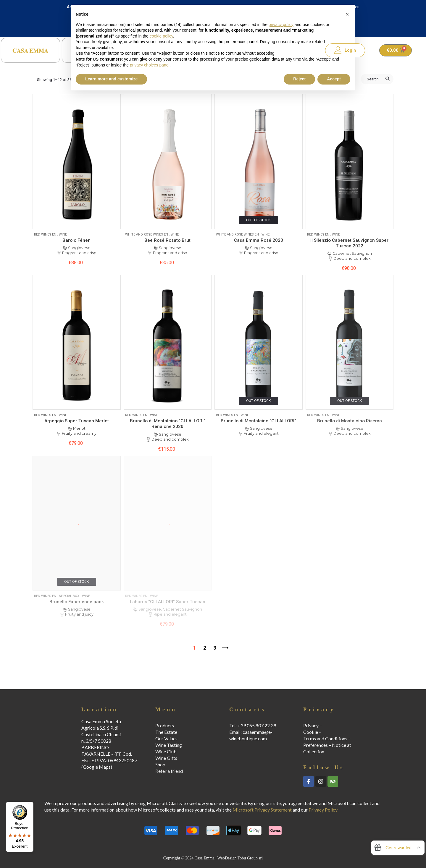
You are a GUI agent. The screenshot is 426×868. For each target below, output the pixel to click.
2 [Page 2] (205, 648)
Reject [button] (299, 79)
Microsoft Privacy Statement (262, 810)
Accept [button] (334, 79)
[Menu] (30, 805)
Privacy (311, 725)
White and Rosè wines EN (147, 235)
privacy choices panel (150, 65)
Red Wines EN (45, 235)
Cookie (311, 732)
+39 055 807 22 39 (257, 725)
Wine (63, 235)
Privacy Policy (323, 810)
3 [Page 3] (215, 648)
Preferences (316, 745)
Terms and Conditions (325, 738)
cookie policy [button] (161, 36)
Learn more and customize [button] (111, 79)
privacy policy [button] (281, 25)
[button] (347, 14)
